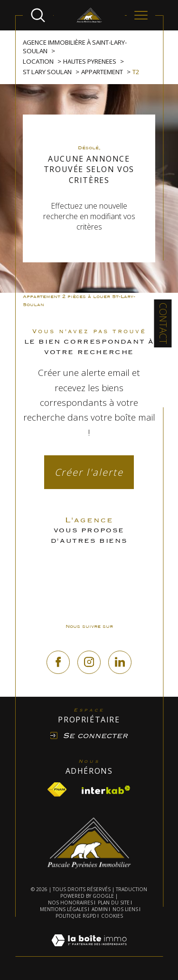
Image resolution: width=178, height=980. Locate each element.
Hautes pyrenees (90, 61)
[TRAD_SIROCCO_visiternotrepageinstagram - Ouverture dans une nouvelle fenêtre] (89, 662)
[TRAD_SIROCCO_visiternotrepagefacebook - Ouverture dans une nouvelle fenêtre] (58, 662)
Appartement (102, 72)
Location (38, 61)
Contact (163, 323)
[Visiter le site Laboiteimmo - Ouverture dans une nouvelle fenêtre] (89, 951)
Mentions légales (63, 909)
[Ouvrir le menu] (141, 15)
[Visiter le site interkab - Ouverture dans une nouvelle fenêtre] (106, 790)
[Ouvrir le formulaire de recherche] (38, 15)
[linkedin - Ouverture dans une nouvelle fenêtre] (120, 662)
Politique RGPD (76, 916)
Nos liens (125, 909)
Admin (100, 909)
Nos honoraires (70, 903)
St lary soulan (47, 72)
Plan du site (114, 903)
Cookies (112, 916)
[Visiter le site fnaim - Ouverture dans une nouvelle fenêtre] (57, 789)
